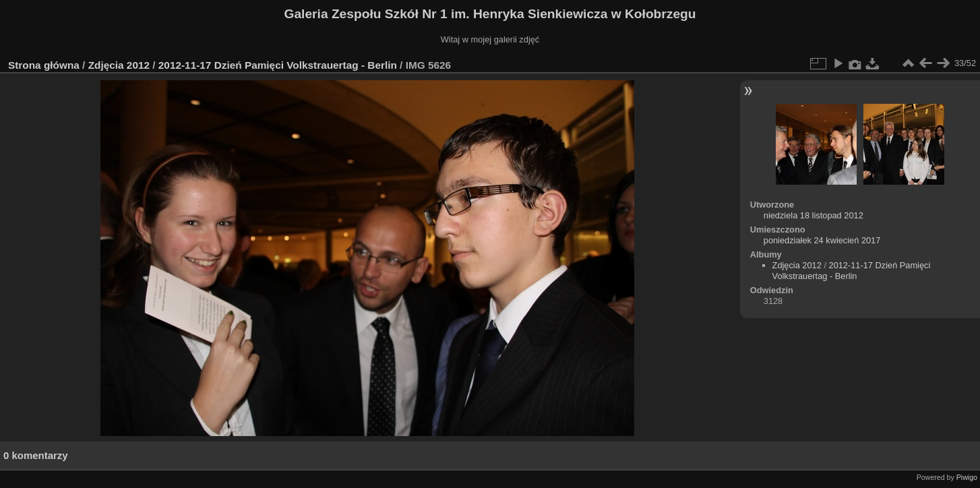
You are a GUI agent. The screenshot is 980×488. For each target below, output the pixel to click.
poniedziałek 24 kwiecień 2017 (822, 240)
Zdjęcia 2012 (119, 65)
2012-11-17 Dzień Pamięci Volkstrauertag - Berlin (278, 65)
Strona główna (44, 65)
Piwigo (967, 477)
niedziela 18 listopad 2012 (814, 215)
